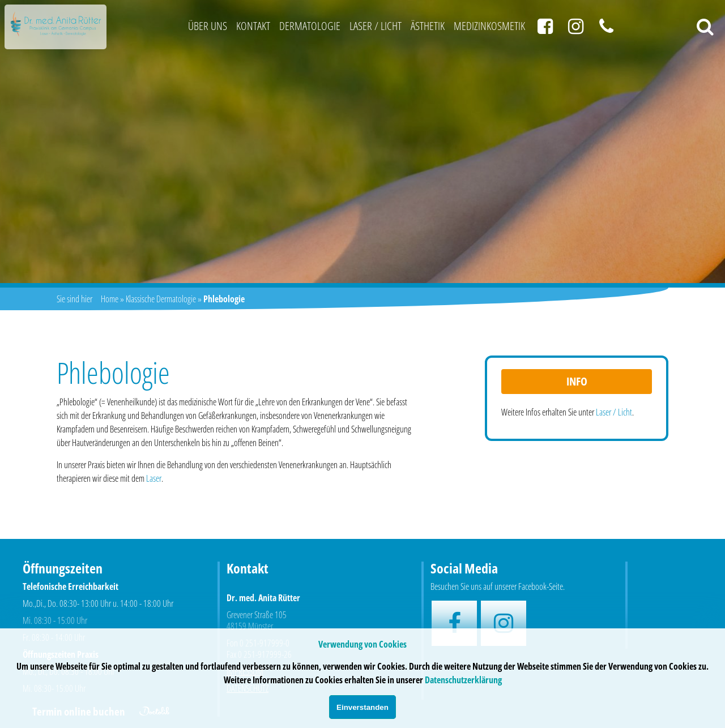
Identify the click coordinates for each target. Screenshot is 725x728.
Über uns (208, 26)
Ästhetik (428, 26)
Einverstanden (362, 707)
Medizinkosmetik (489, 26)
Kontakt (253, 26)
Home (110, 299)
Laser (154, 478)
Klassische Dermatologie (161, 299)
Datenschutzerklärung (463, 680)
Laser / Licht (376, 26)
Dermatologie (310, 26)
